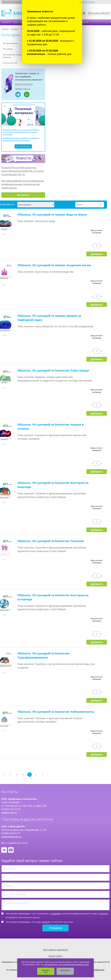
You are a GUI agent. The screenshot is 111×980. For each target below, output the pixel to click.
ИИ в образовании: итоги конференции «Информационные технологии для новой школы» (23, 184)
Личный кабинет (99, 13)
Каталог (6, 22)
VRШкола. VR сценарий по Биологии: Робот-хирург (53, 370)
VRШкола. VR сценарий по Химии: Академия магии (54, 265)
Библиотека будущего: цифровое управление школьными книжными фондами (21, 139)
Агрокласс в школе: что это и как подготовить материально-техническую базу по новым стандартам (21, 132)
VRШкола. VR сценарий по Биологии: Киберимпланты (56, 712)
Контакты (83, 22)
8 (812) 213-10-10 (24, 84)
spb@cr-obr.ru (23, 89)
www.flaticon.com (97, 970)
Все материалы (23, 146)
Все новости (23, 195)
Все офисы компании (55, 950)
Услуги (15, 22)
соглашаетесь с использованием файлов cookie (67, 964)
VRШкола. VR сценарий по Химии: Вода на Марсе (52, 215)
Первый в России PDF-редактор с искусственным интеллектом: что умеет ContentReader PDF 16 (23, 171)
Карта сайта (55, 956)
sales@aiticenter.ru (11, 837)
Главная (5, 29)
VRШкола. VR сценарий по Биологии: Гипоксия (51, 541)
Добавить (97, 254)
